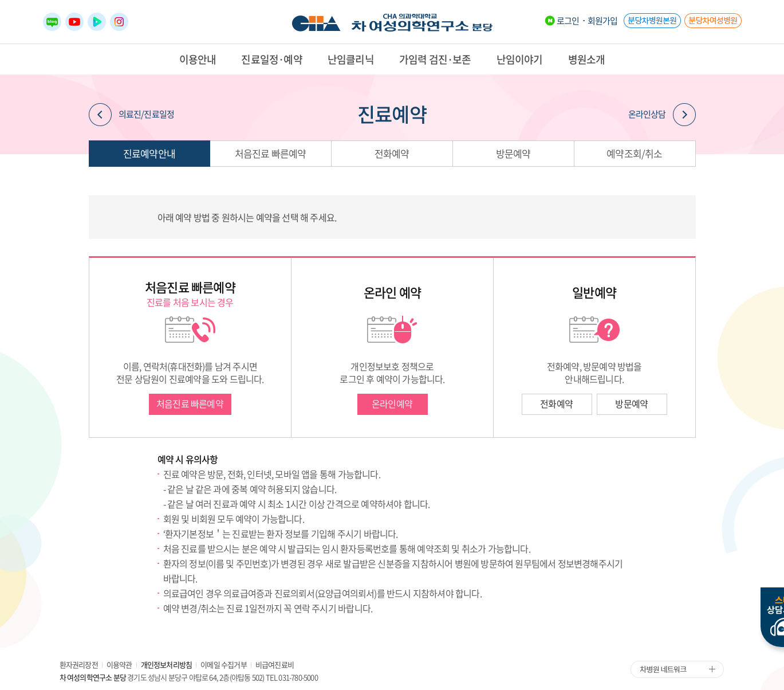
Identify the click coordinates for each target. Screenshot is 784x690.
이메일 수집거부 (224, 664)
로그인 (568, 21)
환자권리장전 (79, 664)
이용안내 (198, 59)
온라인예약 (392, 403)
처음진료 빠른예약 (271, 153)
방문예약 (513, 153)
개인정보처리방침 (167, 664)
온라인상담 (662, 115)
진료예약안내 (149, 153)
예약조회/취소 (634, 153)
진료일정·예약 (271, 59)
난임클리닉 (351, 59)
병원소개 (587, 59)
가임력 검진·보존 (435, 59)
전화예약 (392, 153)
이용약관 (119, 664)
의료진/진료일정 (132, 115)
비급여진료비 (275, 664)
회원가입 (603, 21)
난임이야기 (520, 59)
